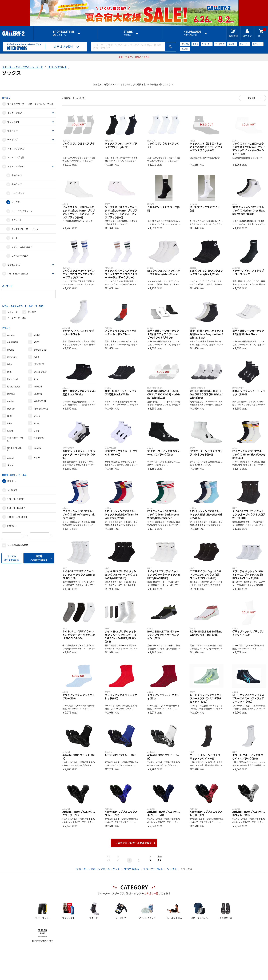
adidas (37, 335)
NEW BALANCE (41, 408)
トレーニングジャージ (22, 211)
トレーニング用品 (16, 157)
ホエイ (195, 44)
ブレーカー (244, 44)
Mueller (11, 408)
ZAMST (11, 458)
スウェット (258, 44)
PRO (9, 423)
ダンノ (10, 465)
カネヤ (37, 458)
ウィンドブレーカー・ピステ (25, 229)
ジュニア (32, 312)
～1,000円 (12, 490)
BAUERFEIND (40, 349)
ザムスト (232, 44)
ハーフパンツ (18, 193)
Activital (11, 335)
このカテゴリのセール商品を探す (134, 843)
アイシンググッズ (16, 149)
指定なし (11, 481)
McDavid (38, 386)
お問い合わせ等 (192, 33)
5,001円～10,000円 (16, 508)
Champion (12, 357)
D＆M (10, 364)
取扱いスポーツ (64, 33)
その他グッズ (14, 265)
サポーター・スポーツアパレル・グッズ (22, 67)
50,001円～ (13, 526)
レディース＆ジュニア (22, 247)
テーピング (220, 44)
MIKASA (11, 394)
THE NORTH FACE (15, 439)
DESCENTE (39, 364)
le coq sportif (14, 386)
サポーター (207, 44)
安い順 (251, 98)
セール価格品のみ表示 (18, 545)
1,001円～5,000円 (16, 499)
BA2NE (11, 349)
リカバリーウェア (20, 256)
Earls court (13, 379)
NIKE (10, 416)
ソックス (16, 202)
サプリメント (14, 122)
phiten (37, 416)
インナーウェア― (16, 113)
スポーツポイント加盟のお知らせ (134, 57)
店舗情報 (128, 33)
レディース (13, 312)
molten (11, 401)
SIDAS (36, 431)
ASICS (36, 342)
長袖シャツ (17, 184)
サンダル (185, 44)
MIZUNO (38, 394)
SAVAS (10, 431)
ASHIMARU (13, 342)
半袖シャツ (17, 175)
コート (15, 238)
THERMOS (39, 438)
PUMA (37, 423)
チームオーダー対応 (17, 318)
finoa (36, 379)
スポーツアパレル (57, 67)
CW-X (36, 357)
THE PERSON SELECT (18, 274)
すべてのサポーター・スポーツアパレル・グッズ (30, 104)
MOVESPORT (40, 401)
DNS (9, 372)
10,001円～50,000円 (17, 517)
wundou (37, 448)
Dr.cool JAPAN (40, 372)
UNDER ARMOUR (15, 449)
